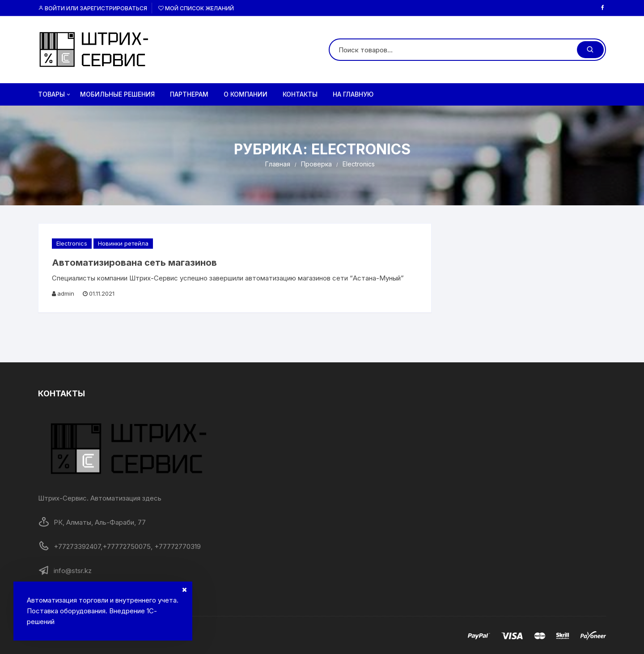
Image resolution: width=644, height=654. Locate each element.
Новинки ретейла (123, 243)
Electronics (72, 243)
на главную (353, 94)
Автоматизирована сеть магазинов (134, 263)
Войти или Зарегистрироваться (93, 8)
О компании (246, 94)
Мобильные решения (117, 94)
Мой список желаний (196, 8)
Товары (55, 94)
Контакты (300, 94)
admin (66, 293)
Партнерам (189, 94)
